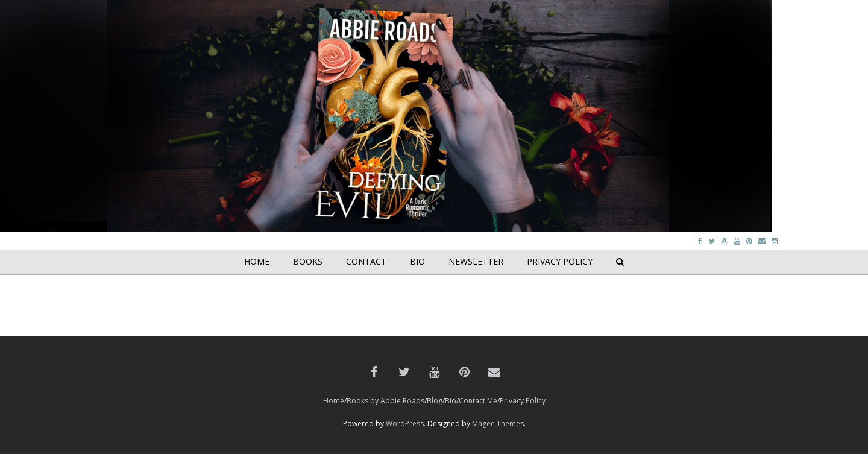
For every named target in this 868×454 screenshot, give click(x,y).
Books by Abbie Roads (385, 401)
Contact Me (478, 401)
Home (334, 401)
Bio (451, 401)
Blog (435, 401)
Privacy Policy (523, 401)
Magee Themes (498, 424)
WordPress (405, 424)
